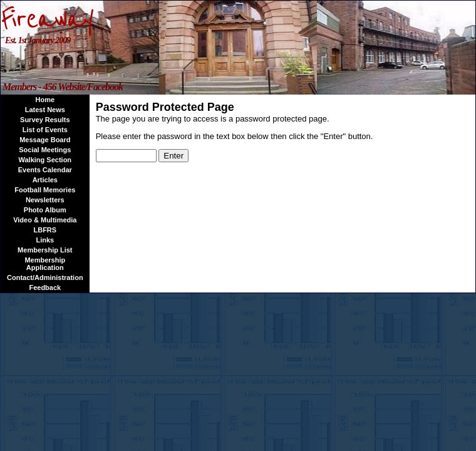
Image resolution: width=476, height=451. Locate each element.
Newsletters (45, 200)
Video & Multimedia (45, 220)
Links (45, 240)
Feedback (45, 288)
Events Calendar (45, 170)
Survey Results (45, 120)
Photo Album (45, 210)
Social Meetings (45, 150)
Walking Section (45, 160)
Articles (45, 180)
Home (45, 100)
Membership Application (45, 264)
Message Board (45, 140)
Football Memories (45, 190)
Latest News (45, 110)
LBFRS (45, 230)
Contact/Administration (45, 277)
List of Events (45, 130)
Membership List (45, 250)
